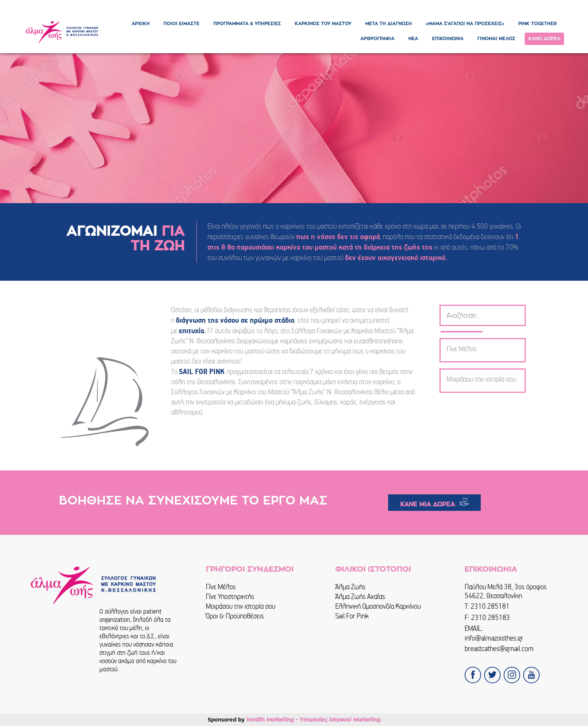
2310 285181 (490, 606)
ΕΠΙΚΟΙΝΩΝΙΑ (448, 39)
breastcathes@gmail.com (499, 649)
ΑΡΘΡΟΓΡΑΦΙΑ (377, 39)
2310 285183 (490, 617)
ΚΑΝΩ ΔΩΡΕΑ (544, 39)
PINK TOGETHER (537, 24)
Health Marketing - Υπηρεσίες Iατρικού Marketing (313, 720)
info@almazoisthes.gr (494, 638)
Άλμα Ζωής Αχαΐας (360, 597)
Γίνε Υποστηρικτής (230, 597)
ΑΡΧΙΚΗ (141, 24)
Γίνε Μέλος (221, 587)
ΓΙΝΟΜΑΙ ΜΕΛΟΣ (496, 39)
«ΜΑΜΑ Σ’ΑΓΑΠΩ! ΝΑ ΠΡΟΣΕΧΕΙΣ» (465, 24)
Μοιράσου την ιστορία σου (241, 606)
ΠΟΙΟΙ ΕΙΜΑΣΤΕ (181, 24)
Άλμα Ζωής (350, 587)
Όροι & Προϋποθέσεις (235, 616)
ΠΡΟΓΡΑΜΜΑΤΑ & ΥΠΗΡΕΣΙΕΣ (247, 24)
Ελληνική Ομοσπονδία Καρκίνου (378, 606)
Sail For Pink (352, 616)
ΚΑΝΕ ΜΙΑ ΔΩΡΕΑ (427, 504)
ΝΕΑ (413, 39)
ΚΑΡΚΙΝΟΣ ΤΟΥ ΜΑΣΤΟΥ (323, 24)
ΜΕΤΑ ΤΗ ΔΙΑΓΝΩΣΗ (388, 24)
